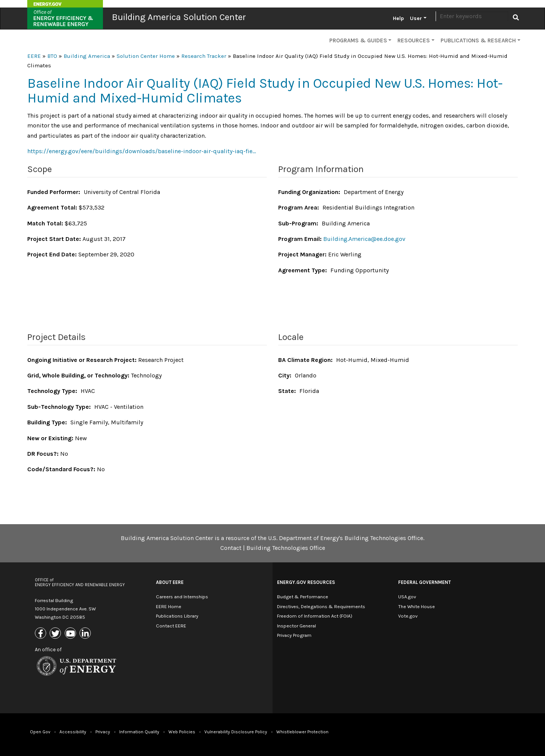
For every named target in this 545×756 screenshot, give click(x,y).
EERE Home (169, 606)
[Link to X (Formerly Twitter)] (56, 634)
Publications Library (177, 616)
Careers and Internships (182, 597)
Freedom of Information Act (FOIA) (315, 616)
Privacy (103, 732)
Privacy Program (294, 635)
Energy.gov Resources (306, 582)
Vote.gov (408, 616)
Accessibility (73, 732)
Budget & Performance (303, 597)
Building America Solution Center (179, 17)
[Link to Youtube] (71, 634)
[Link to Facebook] (41, 634)
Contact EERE (171, 626)
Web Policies (182, 732)
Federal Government (424, 582)
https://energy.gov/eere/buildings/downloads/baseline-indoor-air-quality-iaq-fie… (142, 151)
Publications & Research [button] (478, 40)
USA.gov (407, 597)
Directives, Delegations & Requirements (321, 606)
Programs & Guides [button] (358, 40)
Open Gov (40, 732)
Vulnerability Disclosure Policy (236, 732)
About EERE (170, 582)
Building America (87, 56)
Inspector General (297, 626)
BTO (52, 56)
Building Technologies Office (286, 548)
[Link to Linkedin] (86, 634)
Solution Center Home (146, 56)
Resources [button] (414, 40)
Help (398, 18)
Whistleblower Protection (302, 732)
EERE (34, 56)
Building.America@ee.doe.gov (364, 239)
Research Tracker (204, 56)
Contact (231, 548)
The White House (417, 606)
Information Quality (139, 732)
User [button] (416, 18)
